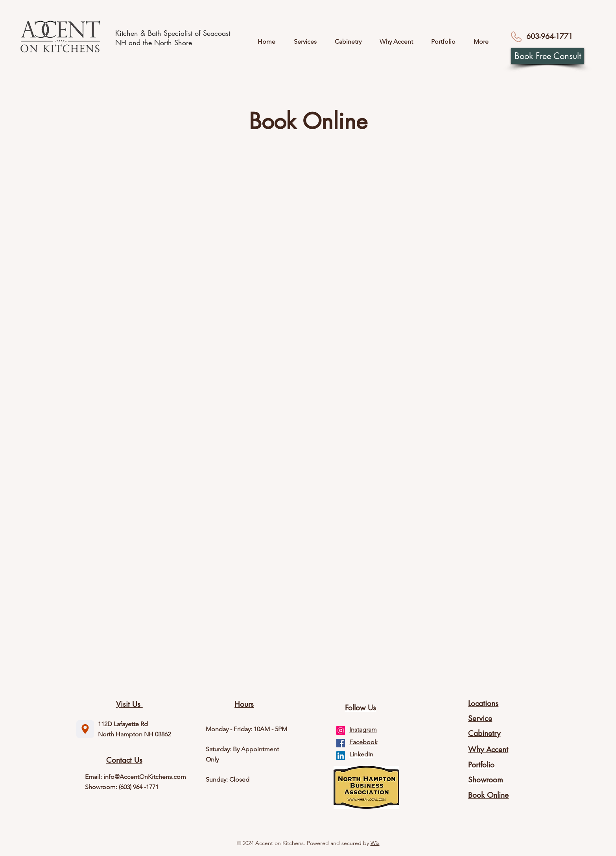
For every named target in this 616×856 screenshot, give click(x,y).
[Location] (85, 729)
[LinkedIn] (341, 756)
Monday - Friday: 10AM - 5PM (246, 729)
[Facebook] (341, 743)
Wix (375, 843)
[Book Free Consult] (548, 56)
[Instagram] (341, 730)
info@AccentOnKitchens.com (145, 777)
